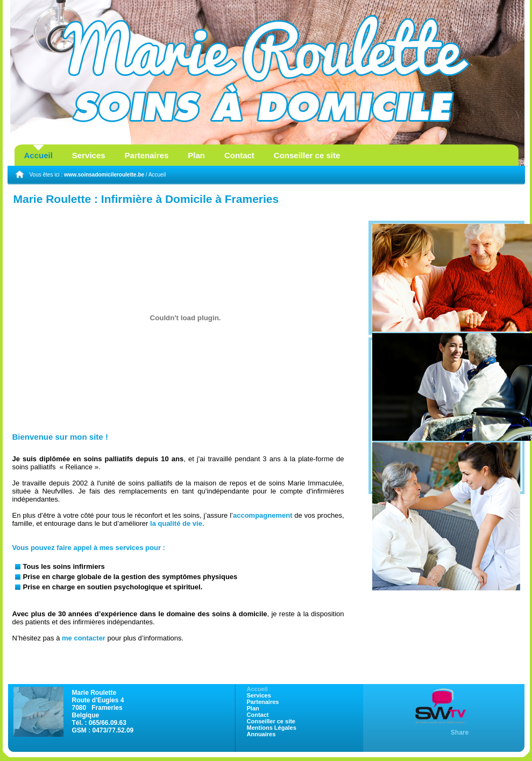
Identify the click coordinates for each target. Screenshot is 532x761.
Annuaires (261, 734)
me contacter (84, 638)
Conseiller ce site (307, 155)
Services (89, 155)
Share (460, 732)
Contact (239, 155)
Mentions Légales (272, 728)
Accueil (38, 155)
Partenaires (147, 155)
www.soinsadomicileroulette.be (104, 175)
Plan (196, 155)
